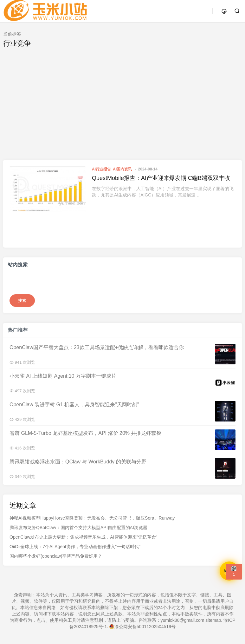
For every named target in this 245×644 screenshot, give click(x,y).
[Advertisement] (123, 112)
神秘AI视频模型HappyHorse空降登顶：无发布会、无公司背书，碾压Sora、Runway (92, 518)
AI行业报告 (101, 169)
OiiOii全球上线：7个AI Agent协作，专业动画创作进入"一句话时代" (75, 547)
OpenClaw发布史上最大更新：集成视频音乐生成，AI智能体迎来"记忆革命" (84, 537)
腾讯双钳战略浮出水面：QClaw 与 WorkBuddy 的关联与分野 (78, 461)
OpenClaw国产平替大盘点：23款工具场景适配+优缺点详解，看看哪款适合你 (97, 347)
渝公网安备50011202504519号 (142, 627)
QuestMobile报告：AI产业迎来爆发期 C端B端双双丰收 (161, 178)
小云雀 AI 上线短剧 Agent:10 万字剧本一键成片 (63, 376)
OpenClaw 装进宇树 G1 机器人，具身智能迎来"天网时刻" (74, 404)
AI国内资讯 (122, 169)
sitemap (213, 620)
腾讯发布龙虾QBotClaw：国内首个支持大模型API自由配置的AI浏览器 (78, 528)
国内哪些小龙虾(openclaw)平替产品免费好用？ (56, 556)
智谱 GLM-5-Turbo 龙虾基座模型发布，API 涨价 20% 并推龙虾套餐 (85, 433)
